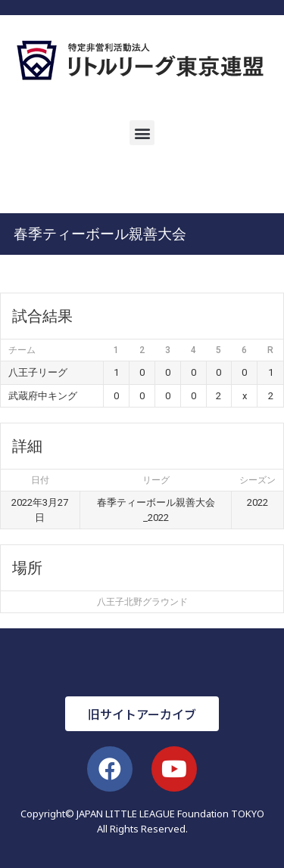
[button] (142, 133)
